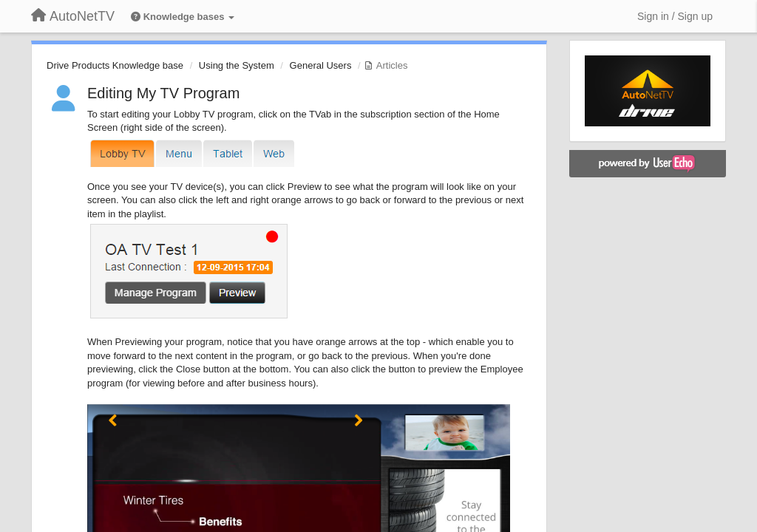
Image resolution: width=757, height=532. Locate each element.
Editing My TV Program (163, 93)
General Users (321, 65)
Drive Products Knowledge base (115, 65)
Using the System (237, 65)
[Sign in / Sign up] (675, 16)
